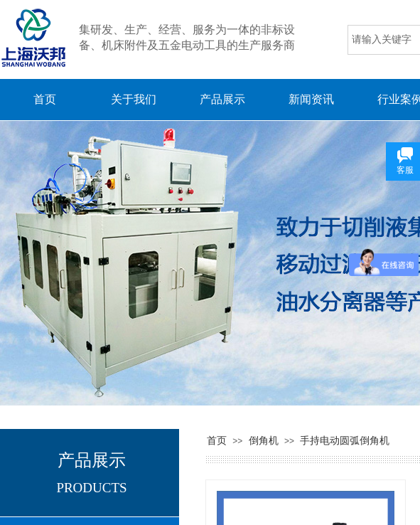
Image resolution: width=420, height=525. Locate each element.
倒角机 (264, 441)
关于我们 (134, 99)
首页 (45, 99)
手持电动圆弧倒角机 (345, 441)
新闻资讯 (311, 99)
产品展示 (222, 99)
